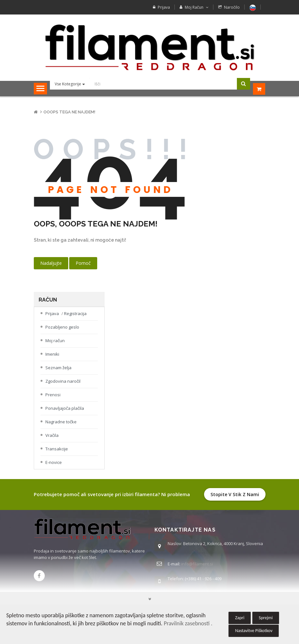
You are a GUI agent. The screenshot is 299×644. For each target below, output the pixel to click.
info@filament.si (197, 569)
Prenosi (53, 400)
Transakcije (57, 454)
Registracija (75, 319)
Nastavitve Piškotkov (254, 631)
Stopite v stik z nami (235, 500)
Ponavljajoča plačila (65, 413)
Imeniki (52, 359)
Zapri (240, 618)
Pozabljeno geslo (62, 332)
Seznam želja (58, 373)
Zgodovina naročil (63, 386)
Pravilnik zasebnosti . (188, 623)
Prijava (164, 7)
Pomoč (83, 268)
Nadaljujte (51, 268)
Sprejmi (266, 618)
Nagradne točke (61, 427)
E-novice (54, 467)
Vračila (52, 440)
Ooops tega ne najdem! (69, 117)
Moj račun (55, 346)
